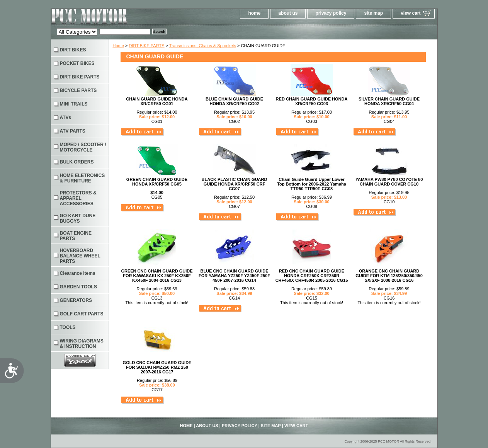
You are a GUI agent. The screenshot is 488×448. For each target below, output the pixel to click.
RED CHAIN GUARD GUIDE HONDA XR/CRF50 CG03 (312, 101)
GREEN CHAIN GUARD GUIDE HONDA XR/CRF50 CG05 (157, 182)
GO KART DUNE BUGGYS (78, 218)
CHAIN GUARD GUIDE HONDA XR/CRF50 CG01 (157, 101)
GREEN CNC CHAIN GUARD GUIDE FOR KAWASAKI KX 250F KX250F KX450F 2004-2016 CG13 (157, 276)
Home (118, 46)
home (254, 13)
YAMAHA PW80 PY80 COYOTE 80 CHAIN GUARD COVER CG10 (389, 182)
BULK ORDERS (77, 162)
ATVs (66, 118)
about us (288, 13)
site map (373, 13)
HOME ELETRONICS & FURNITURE (82, 178)
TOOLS (68, 327)
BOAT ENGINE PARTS (76, 236)
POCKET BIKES (77, 63)
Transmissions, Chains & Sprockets (203, 46)
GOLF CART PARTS (82, 314)
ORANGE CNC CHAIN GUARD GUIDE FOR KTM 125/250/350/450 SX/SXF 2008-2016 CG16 (389, 276)
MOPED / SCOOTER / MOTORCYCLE (83, 147)
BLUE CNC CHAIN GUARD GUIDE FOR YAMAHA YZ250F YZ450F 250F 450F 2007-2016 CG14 (234, 276)
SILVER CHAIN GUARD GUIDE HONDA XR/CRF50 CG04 (389, 101)
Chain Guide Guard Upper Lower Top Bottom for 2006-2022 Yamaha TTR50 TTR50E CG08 (312, 184)
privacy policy (331, 13)
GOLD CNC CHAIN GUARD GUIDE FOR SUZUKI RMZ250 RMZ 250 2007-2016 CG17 (157, 367)
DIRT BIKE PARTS (146, 46)
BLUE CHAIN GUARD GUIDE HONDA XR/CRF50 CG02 (234, 101)
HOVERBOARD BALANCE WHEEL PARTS (80, 256)
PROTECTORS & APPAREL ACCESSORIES (78, 198)
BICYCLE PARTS (78, 90)
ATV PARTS (73, 131)
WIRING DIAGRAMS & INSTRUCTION (82, 344)
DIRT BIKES (73, 50)
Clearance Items (78, 273)
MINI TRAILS (74, 104)
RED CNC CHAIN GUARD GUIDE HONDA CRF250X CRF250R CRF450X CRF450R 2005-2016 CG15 (312, 276)
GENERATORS (76, 300)
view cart (411, 13)
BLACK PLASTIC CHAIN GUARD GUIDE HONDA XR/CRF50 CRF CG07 (235, 184)
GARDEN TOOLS (78, 287)
